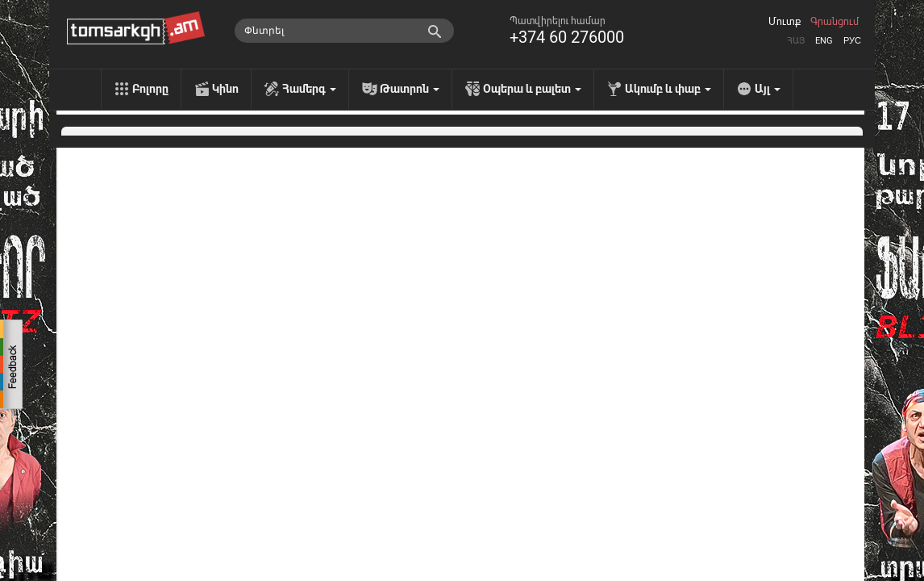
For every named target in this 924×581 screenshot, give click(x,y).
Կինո (225, 89)
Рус (852, 41)
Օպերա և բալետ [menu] (532, 89)
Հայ (796, 41)
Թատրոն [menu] (410, 89)
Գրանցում (835, 22)
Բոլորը (150, 89)
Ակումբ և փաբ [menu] (668, 89)
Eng (824, 41)
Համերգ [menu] (309, 89)
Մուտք (785, 22)
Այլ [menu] (768, 89)
